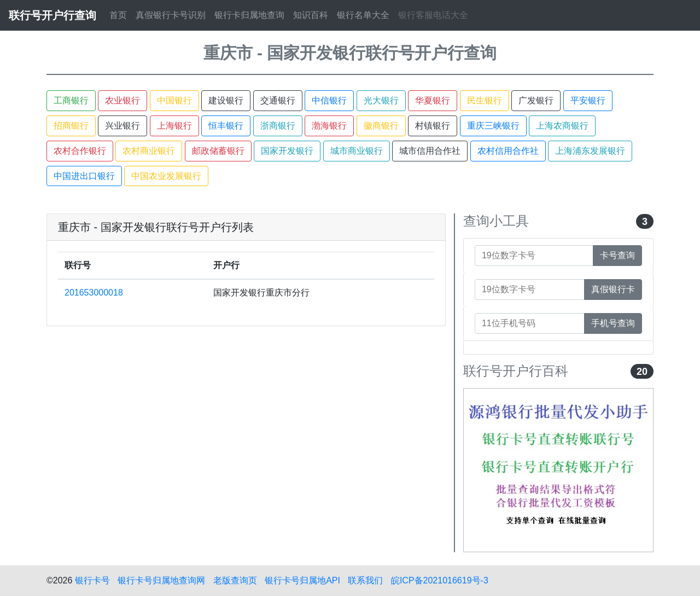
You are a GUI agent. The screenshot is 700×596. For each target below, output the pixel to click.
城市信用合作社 (430, 151)
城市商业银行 (357, 151)
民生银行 (485, 100)
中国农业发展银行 (166, 176)
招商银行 (71, 126)
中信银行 (329, 100)
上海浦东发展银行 (590, 151)
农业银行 (122, 100)
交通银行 (278, 100)
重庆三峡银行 (493, 126)
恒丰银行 (226, 126)
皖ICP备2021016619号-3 (440, 580)
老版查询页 (235, 580)
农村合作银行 (80, 151)
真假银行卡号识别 (171, 15)
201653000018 (94, 293)
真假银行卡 (613, 289)
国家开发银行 (287, 151)
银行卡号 (92, 580)
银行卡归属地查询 (249, 15)
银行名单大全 (363, 15)
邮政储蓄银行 (218, 151)
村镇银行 (433, 126)
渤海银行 (329, 126)
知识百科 (311, 15)
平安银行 (588, 100)
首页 (118, 15)
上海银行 (174, 126)
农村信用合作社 (508, 151)
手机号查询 (613, 323)
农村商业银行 (149, 151)
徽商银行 (381, 126)
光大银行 (381, 100)
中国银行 (174, 100)
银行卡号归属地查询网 (161, 580)
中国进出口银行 (84, 176)
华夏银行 (433, 100)
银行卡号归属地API (302, 580)
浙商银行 (278, 126)
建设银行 (226, 100)
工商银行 (71, 100)
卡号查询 (617, 255)
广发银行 (536, 100)
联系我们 (365, 580)
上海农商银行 (562, 126)
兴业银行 (122, 126)
